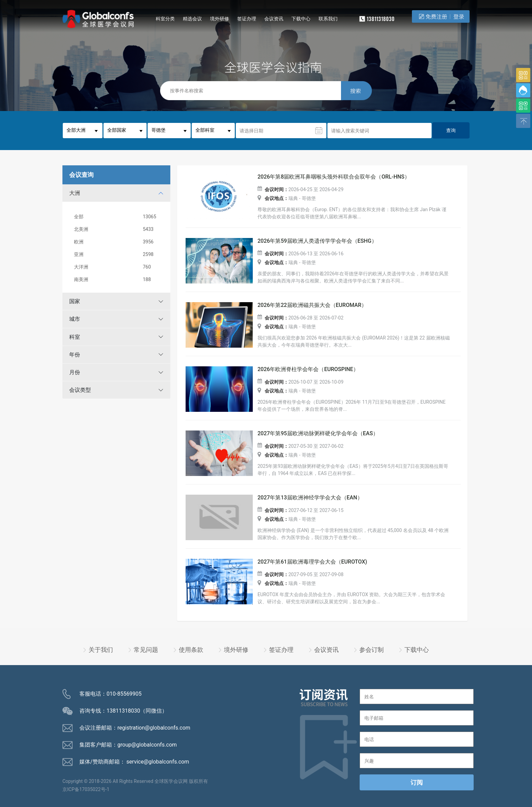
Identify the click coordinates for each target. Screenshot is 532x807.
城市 (75, 319)
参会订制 (372, 650)
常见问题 (146, 650)
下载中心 (301, 19)
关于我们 (101, 650)
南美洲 (118, 280)
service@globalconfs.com (158, 762)
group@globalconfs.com (147, 745)
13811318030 (123, 711)
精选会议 (192, 19)
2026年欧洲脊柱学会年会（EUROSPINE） (308, 369)
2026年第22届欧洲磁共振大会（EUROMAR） (312, 305)
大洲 (75, 193)
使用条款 (191, 650)
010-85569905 (124, 694)
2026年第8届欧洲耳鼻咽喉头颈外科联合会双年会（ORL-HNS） (334, 177)
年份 (75, 355)
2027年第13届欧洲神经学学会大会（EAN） (310, 498)
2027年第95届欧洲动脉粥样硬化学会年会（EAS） (318, 434)
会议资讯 (274, 19)
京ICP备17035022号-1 (86, 789)
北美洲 (118, 229)
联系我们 (328, 19)
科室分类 (165, 19)
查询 (451, 130)
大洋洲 (118, 267)
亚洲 (118, 254)
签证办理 (247, 19)
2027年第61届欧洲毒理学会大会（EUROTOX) (312, 562)
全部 (118, 217)
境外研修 (220, 19)
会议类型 (80, 390)
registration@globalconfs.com (154, 728)
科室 (75, 337)
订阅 (417, 782)
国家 (75, 301)
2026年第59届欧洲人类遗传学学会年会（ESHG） (317, 241)
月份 (75, 372)
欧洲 (118, 242)
